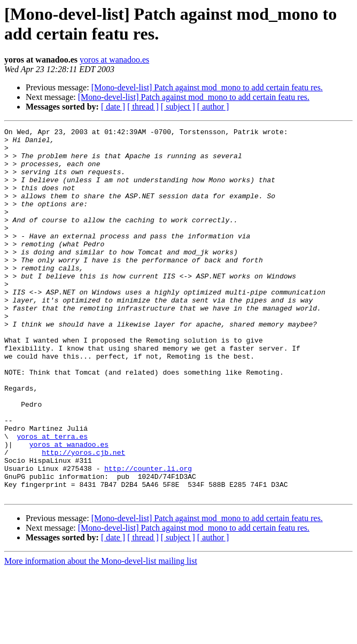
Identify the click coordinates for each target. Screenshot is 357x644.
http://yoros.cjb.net (83, 518)
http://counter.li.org (148, 537)
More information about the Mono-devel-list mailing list (101, 635)
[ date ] (113, 107)
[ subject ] (178, 107)
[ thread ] (143, 107)
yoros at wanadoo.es (114, 60)
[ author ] (213, 107)
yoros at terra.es (52, 499)
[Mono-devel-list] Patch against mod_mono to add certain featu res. (207, 87)
